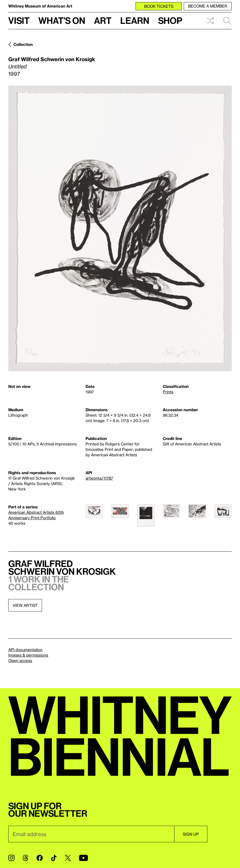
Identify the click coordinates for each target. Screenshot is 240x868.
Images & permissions (28, 655)
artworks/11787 (99, 478)
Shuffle (210, 21)
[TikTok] (54, 858)
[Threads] (26, 858)
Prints (168, 392)
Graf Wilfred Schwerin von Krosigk (52, 59)
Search (227, 21)
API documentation (25, 650)
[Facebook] (40, 858)
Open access (20, 660)
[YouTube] (83, 858)
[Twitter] (68, 858)
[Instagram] (11, 858)
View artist (25, 605)
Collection (23, 44)
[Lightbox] (120, 228)
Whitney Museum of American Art (40, 6)
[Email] (91, 834)
